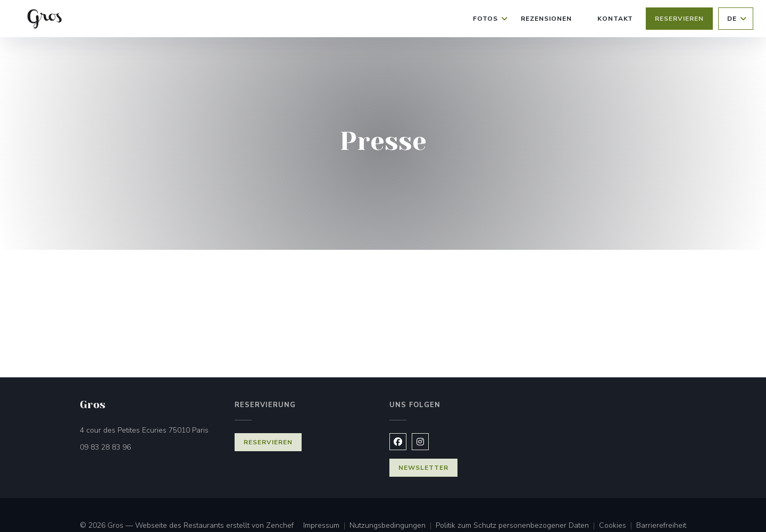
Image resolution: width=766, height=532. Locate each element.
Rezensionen (546, 19)
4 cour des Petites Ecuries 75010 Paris (151, 430)
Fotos (490, 19)
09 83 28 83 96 (105, 447)
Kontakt (615, 19)
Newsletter (423, 468)
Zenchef (280, 525)
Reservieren (679, 19)
